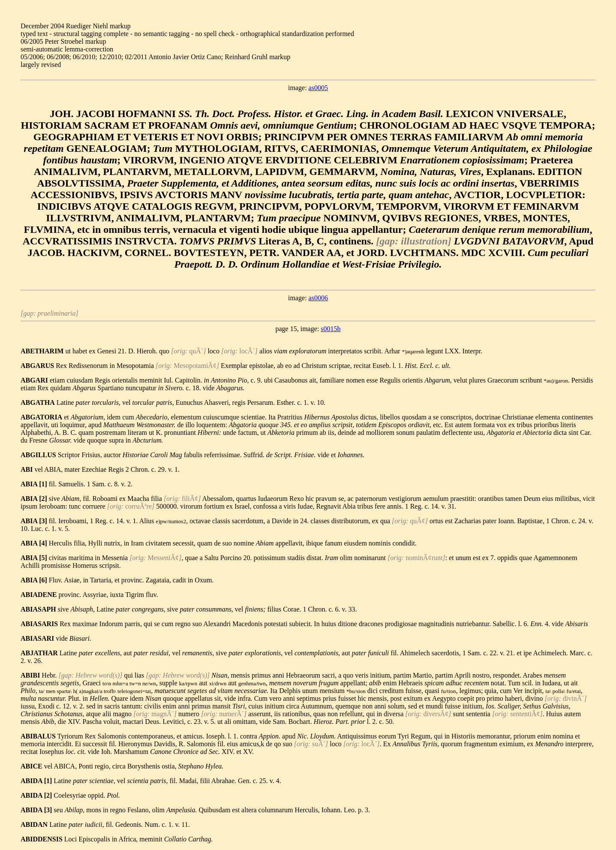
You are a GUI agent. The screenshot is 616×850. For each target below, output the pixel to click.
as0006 (318, 298)
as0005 (318, 88)
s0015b (331, 329)
